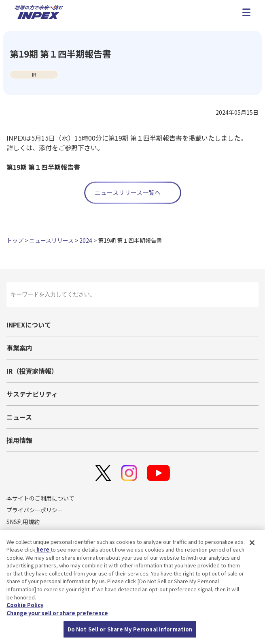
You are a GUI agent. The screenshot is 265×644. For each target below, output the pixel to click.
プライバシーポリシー (35, 510)
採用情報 (19, 440)
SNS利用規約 (23, 522)
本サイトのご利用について (40, 498)
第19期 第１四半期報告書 (43, 167)
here (43, 551)
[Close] (252, 544)
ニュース (19, 417)
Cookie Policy (25, 606)
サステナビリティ (32, 394)
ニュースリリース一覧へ (128, 192)
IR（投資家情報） (32, 371)
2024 (86, 240)
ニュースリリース (51, 240)
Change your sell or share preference (57, 614)
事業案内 (19, 348)
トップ (15, 240)
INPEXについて (29, 325)
